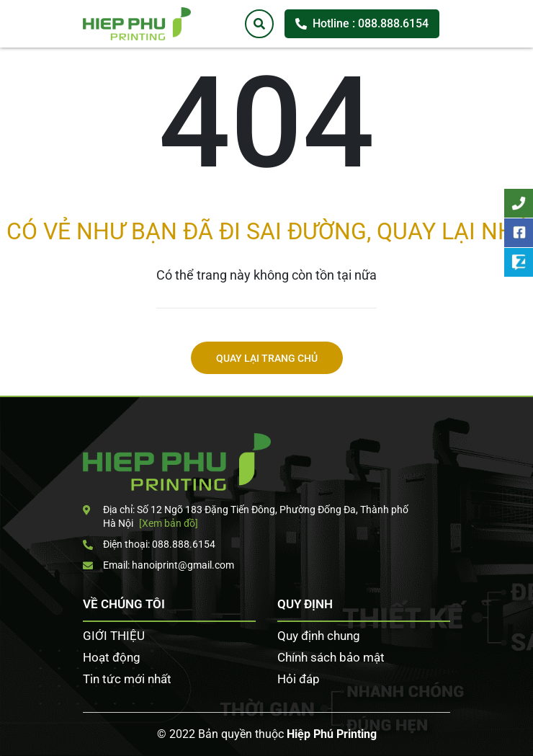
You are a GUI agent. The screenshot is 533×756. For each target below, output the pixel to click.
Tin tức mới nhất (127, 679)
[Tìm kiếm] (259, 24)
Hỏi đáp (299, 679)
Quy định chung (319, 636)
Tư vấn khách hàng (519, 203)
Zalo (519, 262)
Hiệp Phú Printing (332, 734)
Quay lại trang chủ (267, 359)
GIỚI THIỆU (114, 636)
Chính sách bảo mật (331, 657)
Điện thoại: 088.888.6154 (149, 544)
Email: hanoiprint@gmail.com (158, 565)
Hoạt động (112, 657)
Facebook (519, 233)
